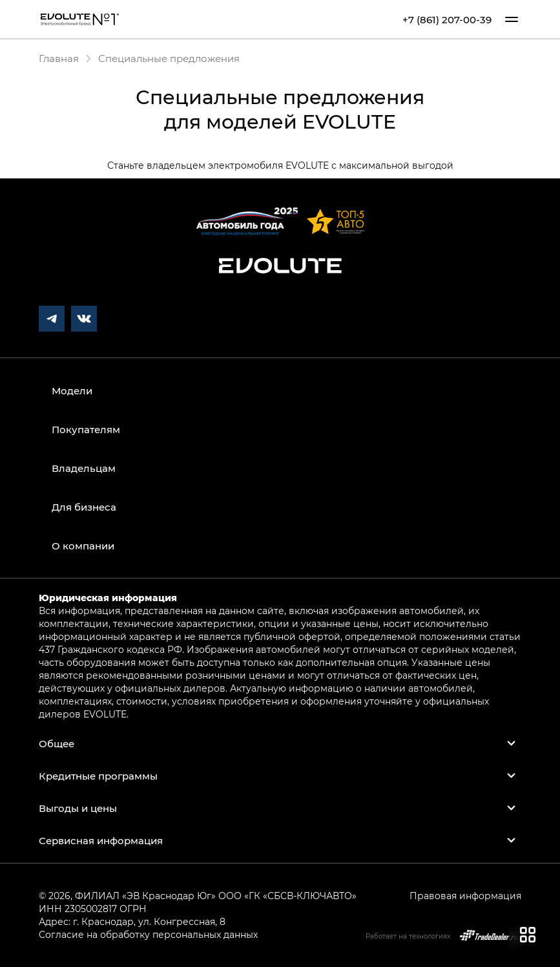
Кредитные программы (98, 776)
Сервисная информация (101, 840)
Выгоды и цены (78, 808)
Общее (57, 743)
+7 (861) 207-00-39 (447, 20)
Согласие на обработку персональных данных (148, 934)
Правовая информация (465, 896)
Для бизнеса (84, 507)
